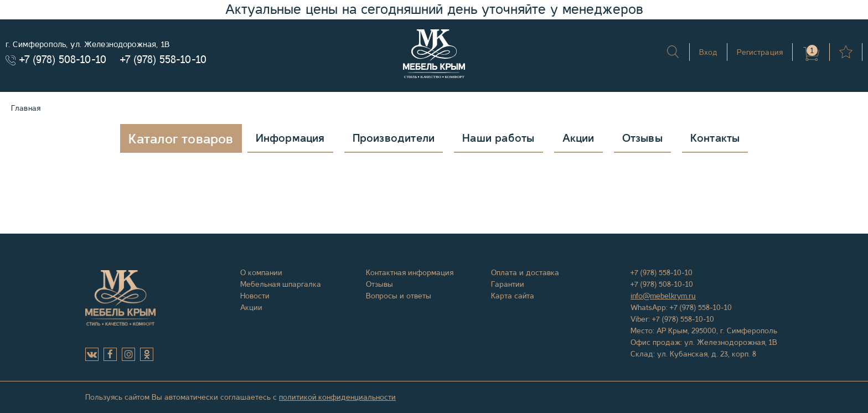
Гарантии (508, 284)
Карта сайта (513, 296)
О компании (261, 272)
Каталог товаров (181, 139)
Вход (709, 52)
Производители (394, 138)
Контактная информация (410, 272)
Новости (255, 296)
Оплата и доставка (525, 272)
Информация (290, 138)
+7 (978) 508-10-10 (63, 60)
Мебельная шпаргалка (281, 284)
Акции (578, 138)
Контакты (715, 138)
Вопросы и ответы (399, 296)
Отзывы (642, 138)
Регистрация (760, 52)
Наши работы (498, 138)
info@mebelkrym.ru (663, 296)
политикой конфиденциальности (337, 397)
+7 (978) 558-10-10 (163, 60)
